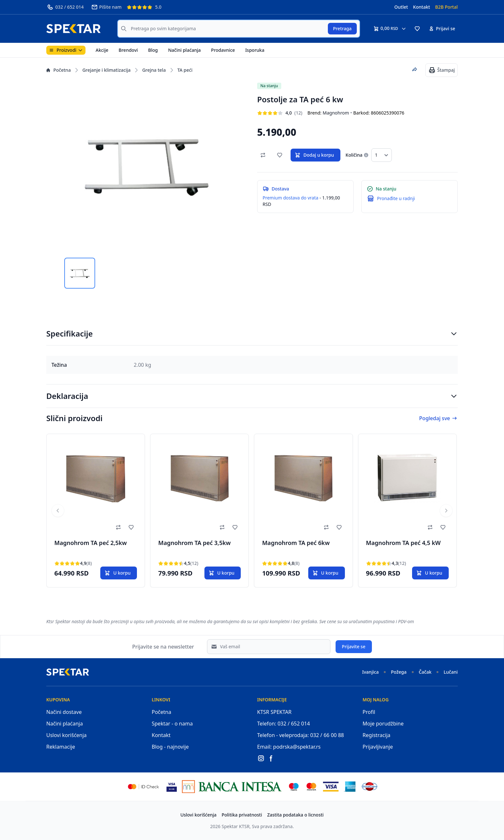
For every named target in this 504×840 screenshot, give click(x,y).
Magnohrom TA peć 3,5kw (194, 543)
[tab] (80, 273)
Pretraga (342, 28)
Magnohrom (336, 113)
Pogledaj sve (438, 418)
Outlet (401, 7)
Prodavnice (223, 50)
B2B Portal (446, 7)
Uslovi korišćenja (67, 735)
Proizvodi (66, 50)
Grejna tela (154, 70)
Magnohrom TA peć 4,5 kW (403, 543)
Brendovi (128, 50)
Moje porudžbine (383, 724)
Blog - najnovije (170, 747)
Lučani (451, 672)
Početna (59, 70)
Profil (369, 712)
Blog (153, 50)
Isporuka (255, 50)
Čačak (425, 672)
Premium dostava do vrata (290, 198)
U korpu (117, 573)
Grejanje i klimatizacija (106, 70)
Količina (354, 155)
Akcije (102, 50)
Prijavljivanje (378, 747)
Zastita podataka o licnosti (295, 815)
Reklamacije (61, 747)
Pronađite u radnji (396, 198)
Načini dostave (64, 712)
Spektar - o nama (172, 724)
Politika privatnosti (242, 815)
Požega (399, 672)
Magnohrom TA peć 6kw (296, 543)
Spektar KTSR (236, 826)
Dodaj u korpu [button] (314, 155)
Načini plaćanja (184, 50)
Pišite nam (106, 7)
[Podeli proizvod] (415, 69)
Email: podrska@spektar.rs (289, 747)
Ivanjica (371, 672)
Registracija (377, 735)
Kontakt (422, 7)
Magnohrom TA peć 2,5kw (91, 543)
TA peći (185, 70)
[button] (417, 29)
